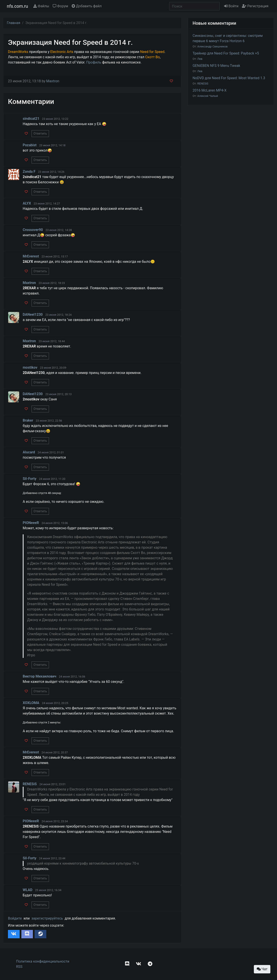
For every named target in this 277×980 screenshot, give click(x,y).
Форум (60, 6)
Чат (262, 969)
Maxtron (53, 81)
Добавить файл (87, 6)
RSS (19, 967)
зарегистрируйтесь (47, 918)
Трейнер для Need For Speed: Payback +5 (226, 53)
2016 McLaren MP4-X (210, 90)
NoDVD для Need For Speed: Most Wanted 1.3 (229, 78)
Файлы (41, 6)
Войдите (15, 918)
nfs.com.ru (17, 6)
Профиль (94, 62)
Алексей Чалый (208, 96)
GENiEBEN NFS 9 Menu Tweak (216, 66)
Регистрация (255, 6)
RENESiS (203, 84)
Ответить (40, 133)
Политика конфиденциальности (43, 961)
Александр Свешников (213, 46)
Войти (231, 6)
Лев (200, 59)
